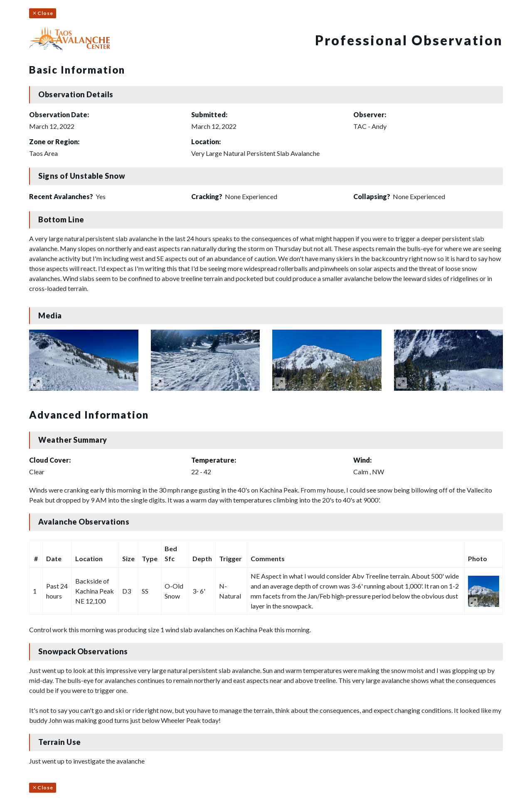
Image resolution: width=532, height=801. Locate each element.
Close (43, 13)
